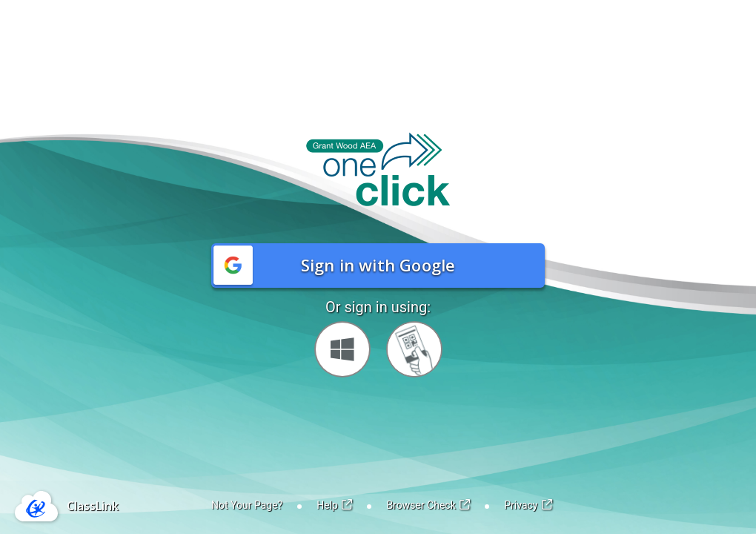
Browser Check (428, 505)
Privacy (528, 505)
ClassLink (93, 506)
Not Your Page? (247, 505)
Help (334, 505)
